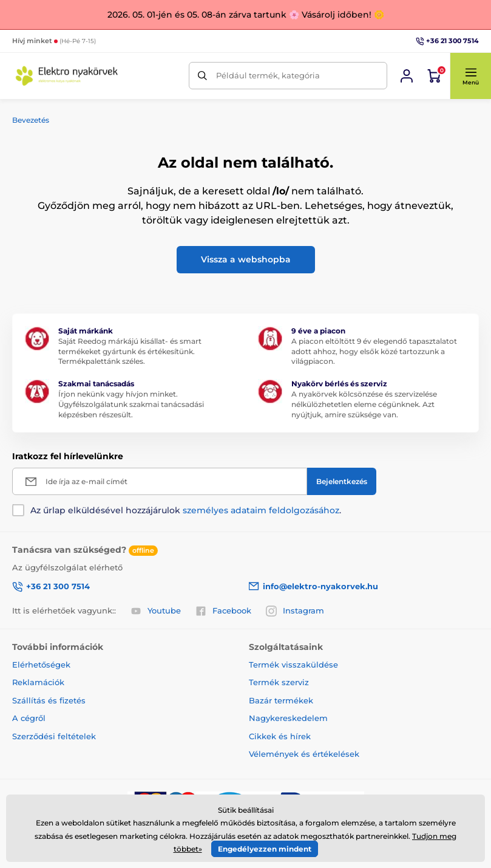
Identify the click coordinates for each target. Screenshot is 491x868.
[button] (470, 76)
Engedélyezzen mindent (265, 849)
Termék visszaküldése (293, 665)
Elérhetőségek (41, 665)
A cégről (29, 718)
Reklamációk (38, 682)
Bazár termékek (281, 700)
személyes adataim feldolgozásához (261, 510)
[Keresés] (202, 76)
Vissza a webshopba (246, 259)
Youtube (156, 611)
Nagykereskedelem (288, 718)
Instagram (295, 611)
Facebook (223, 611)
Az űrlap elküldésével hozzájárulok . (186, 510)
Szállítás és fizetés (49, 700)
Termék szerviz (279, 682)
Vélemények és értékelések (304, 754)
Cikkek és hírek (280, 736)
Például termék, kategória (268, 75)
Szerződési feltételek (54, 736)
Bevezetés (31, 120)
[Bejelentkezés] (407, 76)
